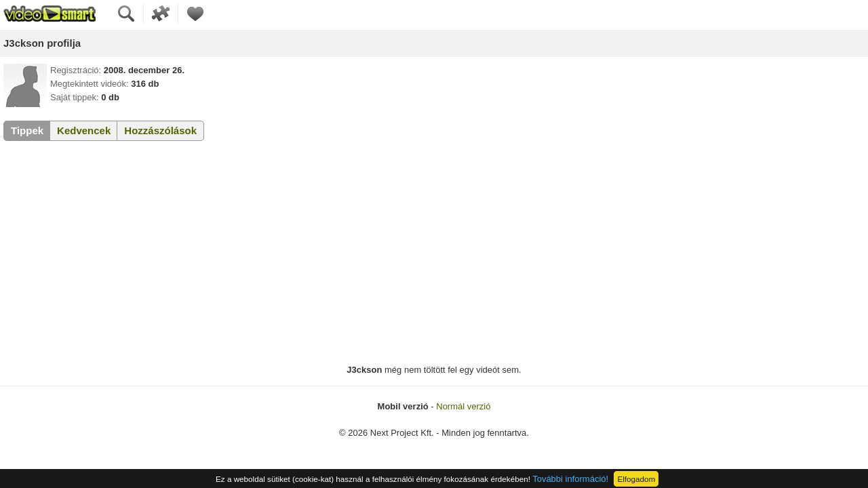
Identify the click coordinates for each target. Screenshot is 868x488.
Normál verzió (463, 406)
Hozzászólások (160, 130)
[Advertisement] (434, 253)
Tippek (27, 130)
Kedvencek (84, 130)
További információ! (570, 479)
